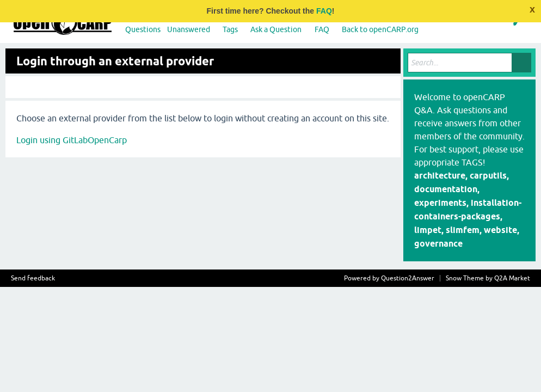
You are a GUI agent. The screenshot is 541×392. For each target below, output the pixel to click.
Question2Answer (408, 278)
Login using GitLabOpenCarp (72, 140)
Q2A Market (512, 278)
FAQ (324, 11)
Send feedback (33, 278)
